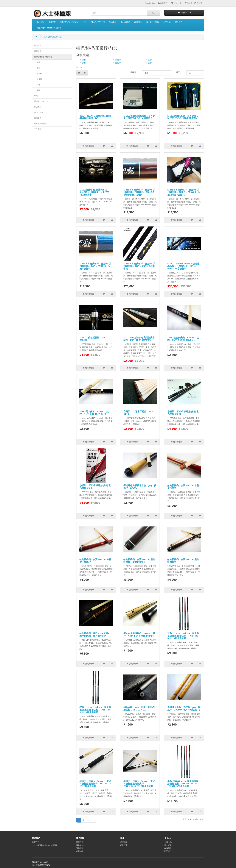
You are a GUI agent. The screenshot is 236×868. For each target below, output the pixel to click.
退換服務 (80, 848)
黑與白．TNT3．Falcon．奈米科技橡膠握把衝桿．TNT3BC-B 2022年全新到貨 (95, 784)
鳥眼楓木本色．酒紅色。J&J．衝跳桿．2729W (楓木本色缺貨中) (184, 708)
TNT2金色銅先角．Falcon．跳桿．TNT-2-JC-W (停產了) (183, 339)
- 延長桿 (38, 79)
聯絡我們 (179, 22)
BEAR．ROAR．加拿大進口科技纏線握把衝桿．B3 (95, 117)
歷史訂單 (168, 845)
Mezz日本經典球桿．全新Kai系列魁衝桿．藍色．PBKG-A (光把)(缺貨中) (95, 266)
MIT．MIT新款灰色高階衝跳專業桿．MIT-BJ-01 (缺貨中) (139, 339)
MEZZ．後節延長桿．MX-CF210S (93, 339)
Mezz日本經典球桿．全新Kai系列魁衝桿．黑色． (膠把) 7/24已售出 (140, 266)
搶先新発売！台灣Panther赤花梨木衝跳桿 (95, 561)
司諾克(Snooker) (98, 22)
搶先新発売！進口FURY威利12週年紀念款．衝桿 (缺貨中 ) (95, 635)
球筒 (85, 22)
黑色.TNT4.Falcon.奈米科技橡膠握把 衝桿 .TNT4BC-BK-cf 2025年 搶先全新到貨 (183, 784)
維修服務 (138, 22)
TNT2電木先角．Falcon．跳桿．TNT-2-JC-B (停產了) (94, 413)
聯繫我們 (36, 842)
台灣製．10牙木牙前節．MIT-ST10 (139, 413)
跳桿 (84, 63)
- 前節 (37, 85)
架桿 (150, 63)
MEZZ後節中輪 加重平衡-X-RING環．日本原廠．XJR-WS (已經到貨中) (94, 192)
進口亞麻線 (125, 22)
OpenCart (44, 862)
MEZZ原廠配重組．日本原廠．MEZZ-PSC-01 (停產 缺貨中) (183, 117)
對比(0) (79, 67)
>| (94, 820)
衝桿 (84, 60)
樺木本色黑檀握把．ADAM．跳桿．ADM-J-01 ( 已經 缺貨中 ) (139, 635)
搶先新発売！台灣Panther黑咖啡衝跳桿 (183, 561)
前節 (150, 60)
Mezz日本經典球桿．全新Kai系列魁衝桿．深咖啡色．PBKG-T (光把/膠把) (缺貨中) (139, 192)
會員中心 (168, 842)
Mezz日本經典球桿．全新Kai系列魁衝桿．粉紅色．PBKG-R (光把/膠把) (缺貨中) (184, 192)
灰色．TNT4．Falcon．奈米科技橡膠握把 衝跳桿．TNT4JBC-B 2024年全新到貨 (183, 636)
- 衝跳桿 (38, 73)
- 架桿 (37, 90)
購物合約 (80, 845)
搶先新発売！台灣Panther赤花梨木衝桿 (183, 487)
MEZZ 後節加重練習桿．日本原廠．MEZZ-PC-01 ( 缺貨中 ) (139, 117)
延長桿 (118, 63)
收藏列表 (168, 848)
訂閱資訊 (168, 851)
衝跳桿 (118, 60)
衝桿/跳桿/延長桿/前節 (69, 22)
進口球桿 (40, 22)
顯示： (179, 72)
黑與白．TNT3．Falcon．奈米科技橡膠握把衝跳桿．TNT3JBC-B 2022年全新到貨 (139, 784)
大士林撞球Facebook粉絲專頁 (49, 28)
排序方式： (133, 72)
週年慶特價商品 (152, 22)
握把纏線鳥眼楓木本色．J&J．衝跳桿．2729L (140, 487)
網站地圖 (80, 851)
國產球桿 (52, 22)
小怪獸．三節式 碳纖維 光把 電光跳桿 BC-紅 (95, 487)
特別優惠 (124, 845)
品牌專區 (124, 842)
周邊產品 (113, 22)
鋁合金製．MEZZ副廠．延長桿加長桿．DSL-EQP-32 (139, 708)
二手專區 (167, 22)
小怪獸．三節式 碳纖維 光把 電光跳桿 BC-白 (183, 413)
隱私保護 (80, 842)
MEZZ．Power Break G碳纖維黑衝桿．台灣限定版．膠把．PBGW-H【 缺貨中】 (183, 266)
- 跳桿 (37, 68)
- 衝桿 (37, 62)
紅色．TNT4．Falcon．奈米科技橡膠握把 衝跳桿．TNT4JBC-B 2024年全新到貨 (95, 710)
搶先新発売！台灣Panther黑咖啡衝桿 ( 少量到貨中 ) (139, 561)
